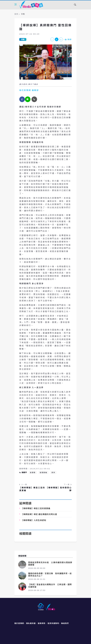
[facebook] (22, 99)
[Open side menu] (15, 4)
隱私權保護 (31, 623)
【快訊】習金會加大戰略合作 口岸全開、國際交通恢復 (50, 585)
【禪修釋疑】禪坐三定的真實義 (32, 489)
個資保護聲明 (53, 623)
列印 (68, 39)
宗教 (23, 39)
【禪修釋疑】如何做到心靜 (59, 489)
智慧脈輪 (43, 472)
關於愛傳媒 (19, 623)
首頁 (16, 14)
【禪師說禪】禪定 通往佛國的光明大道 (39, 514)
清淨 (53, 472)
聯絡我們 (65, 623)
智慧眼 (33, 472)
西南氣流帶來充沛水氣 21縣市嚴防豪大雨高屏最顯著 (50, 563)
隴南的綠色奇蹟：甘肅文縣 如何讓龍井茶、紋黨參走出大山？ (50, 574)
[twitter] (28, 99)
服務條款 (42, 623)
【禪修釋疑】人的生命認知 (34, 520)
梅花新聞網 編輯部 (29, 90)
